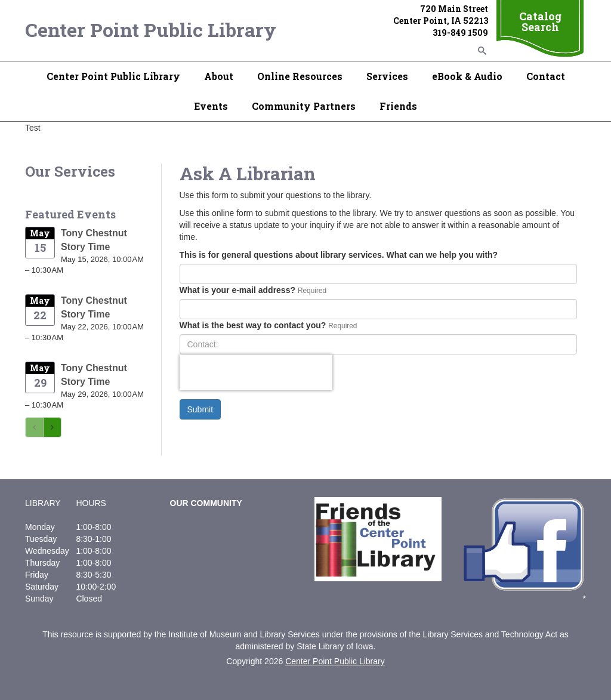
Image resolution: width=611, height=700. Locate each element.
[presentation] (256, 372)
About (219, 76)
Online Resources (300, 76)
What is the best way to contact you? (253, 325)
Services (387, 76)
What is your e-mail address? (238, 290)
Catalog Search (540, 21)
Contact (546, 76)
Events (211, 106)
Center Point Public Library (151, 30)
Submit (200, 409)
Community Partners (304, 106)
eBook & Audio (467, 76)
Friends (398, 106)
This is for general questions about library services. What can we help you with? (339, 255)
